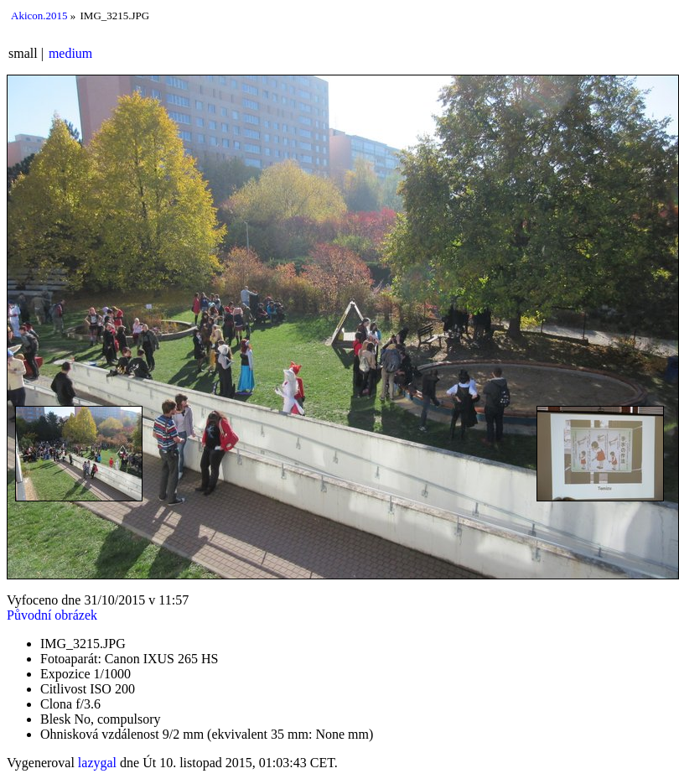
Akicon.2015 (39, 16)
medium (70, 53)
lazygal (97, 763)
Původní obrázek (52, 615)
